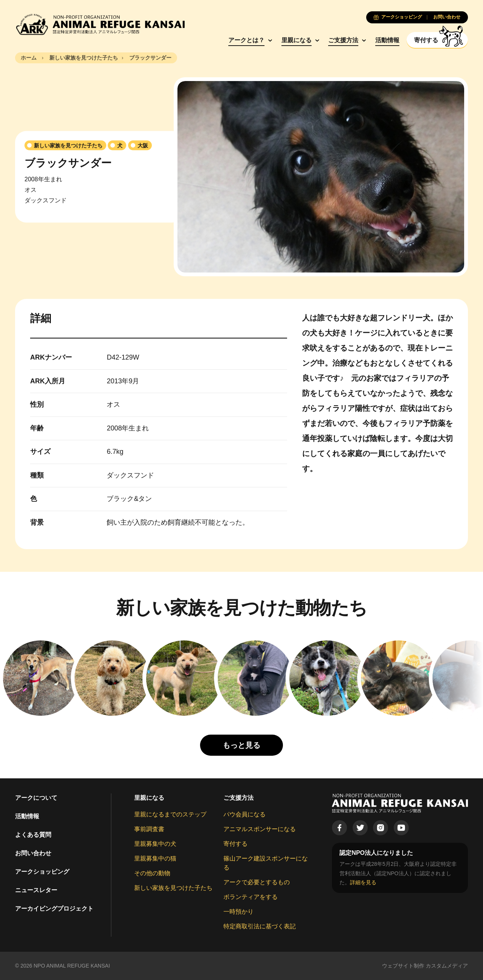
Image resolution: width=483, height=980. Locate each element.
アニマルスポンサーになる (260, 829)
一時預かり (238, 912)
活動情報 (387, 40)
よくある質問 (33, 835)
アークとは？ (246, 40)
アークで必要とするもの (257, 882)
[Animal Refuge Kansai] (100, 24)
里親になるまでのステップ (170, 814)
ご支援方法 (343, 40)
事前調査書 (149, 829)
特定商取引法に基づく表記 (260, 926)
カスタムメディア (447, 966)
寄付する (235, 844)
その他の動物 (152, 873)
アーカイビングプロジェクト (54, 909)
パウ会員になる (245, 814)
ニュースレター (36, 890)
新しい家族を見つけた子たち (173, 888)
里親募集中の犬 (155, 844)
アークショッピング (42, 872)
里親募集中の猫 (155, 858)
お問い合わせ (33, 853)
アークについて (36, 798)
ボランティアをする (251, 897)
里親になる (297, 40)
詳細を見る (363, 882)
